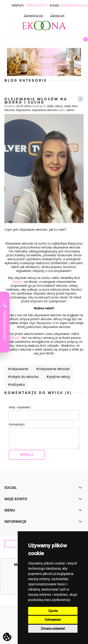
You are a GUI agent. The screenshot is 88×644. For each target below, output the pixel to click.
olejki (50, 106)
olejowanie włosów (44, 110)
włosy (59, 106)
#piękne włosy (58, 377)
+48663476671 (37, 5)
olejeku (18, 282)
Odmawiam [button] (53, 620)
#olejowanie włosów (53, 369)
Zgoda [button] (53, 611)
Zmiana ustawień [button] (53, 629)
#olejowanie (18, 369)
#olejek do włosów (23, 377)
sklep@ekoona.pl (74, 5)
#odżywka (16, 384)
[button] (5, 42)
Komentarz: (17, 424)
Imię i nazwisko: (20, 407)
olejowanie (23, 110)
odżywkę (14, 338)
